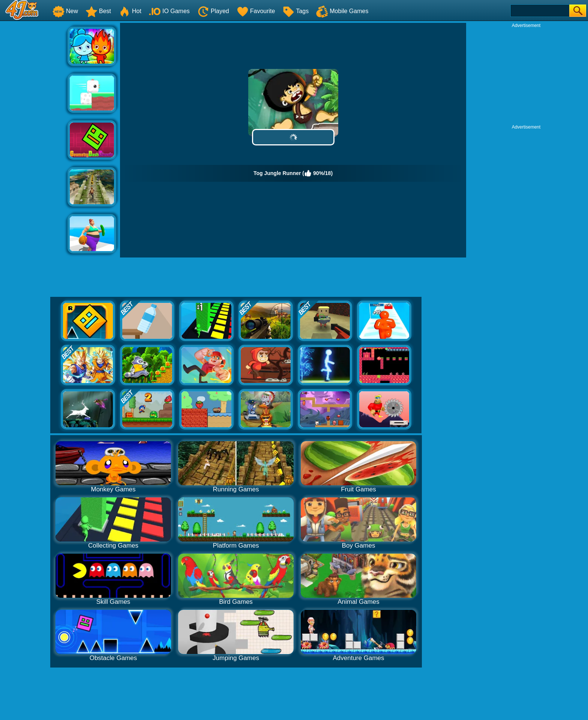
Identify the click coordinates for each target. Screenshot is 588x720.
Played (213, 11)
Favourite (256, 11)
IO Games (169, 11)
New (65, 11)
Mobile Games (342, 11)
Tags (295, 11)
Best (98, 11)
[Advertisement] (34, 135)
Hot (130, 11)
